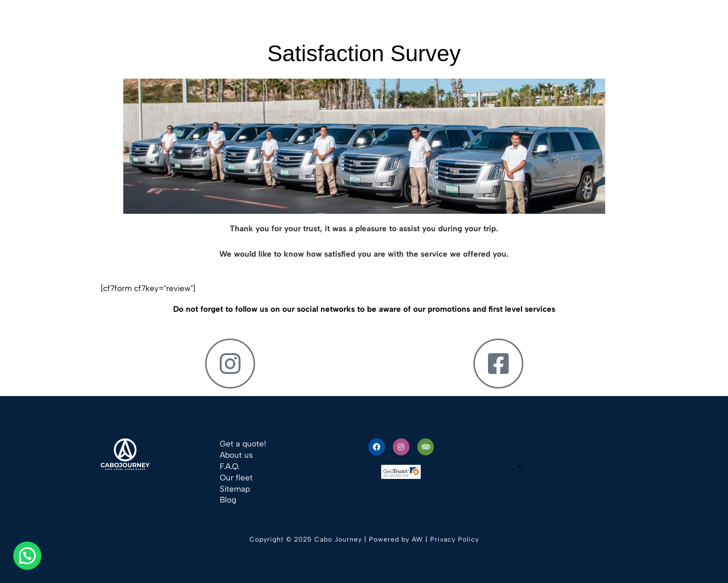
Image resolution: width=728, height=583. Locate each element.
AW (417, 539)
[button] (27, 556)
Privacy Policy (455, 539)
